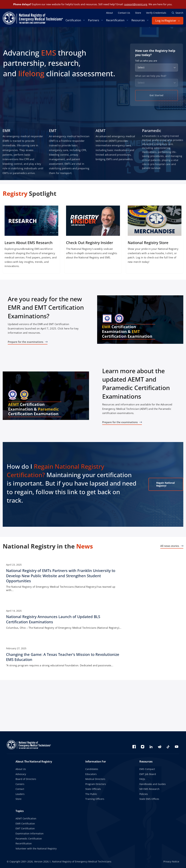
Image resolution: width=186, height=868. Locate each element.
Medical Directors (95, 779)
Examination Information (30, 833)
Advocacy (21, 774)
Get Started (156, 95)
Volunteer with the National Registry (36, 849)
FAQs (142, 779)
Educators (91, 774)
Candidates (92, 769)
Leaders (20, 794)
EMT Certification (25, 828)
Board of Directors (26, 779)
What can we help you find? (151, 76)
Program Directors (96, 784)
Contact (20, 789)
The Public (91, 794)
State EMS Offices (149, 799)
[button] (168, 21)
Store (18, 799)
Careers (20, 784)
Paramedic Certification (29, 839)
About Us (21, 769)
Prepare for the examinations (26, 342)
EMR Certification (25, 824)
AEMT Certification (26, 818)
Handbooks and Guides (153, 784)
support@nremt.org (136, 4)
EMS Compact (147, 769)
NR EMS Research (149, 789)
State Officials (93, 789)
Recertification (24, 843)
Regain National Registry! (161, 484)
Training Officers (95, 799)
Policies (144, 794)
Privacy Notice (171, 862)
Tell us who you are (146, 61)
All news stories (170, 546)
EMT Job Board (148, 774)
